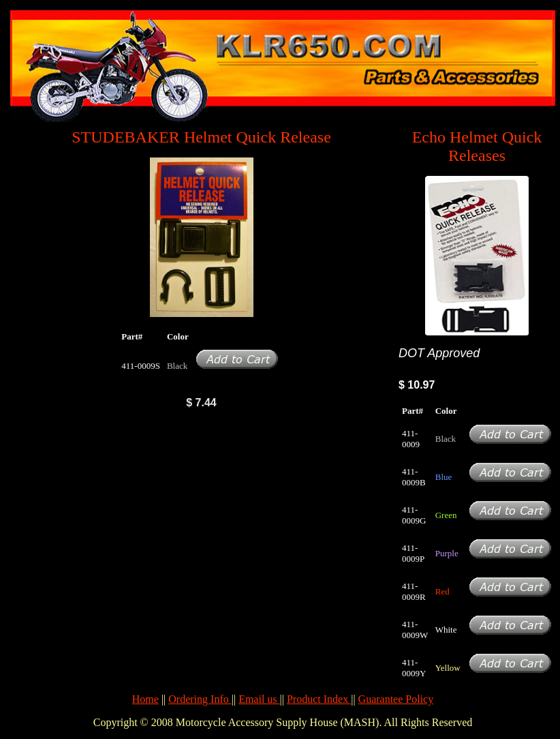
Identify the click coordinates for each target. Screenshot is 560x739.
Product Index (319, 699)
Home (145, 699)
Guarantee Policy (396, 699)
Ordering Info (200, 699)
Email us (259, 699)
